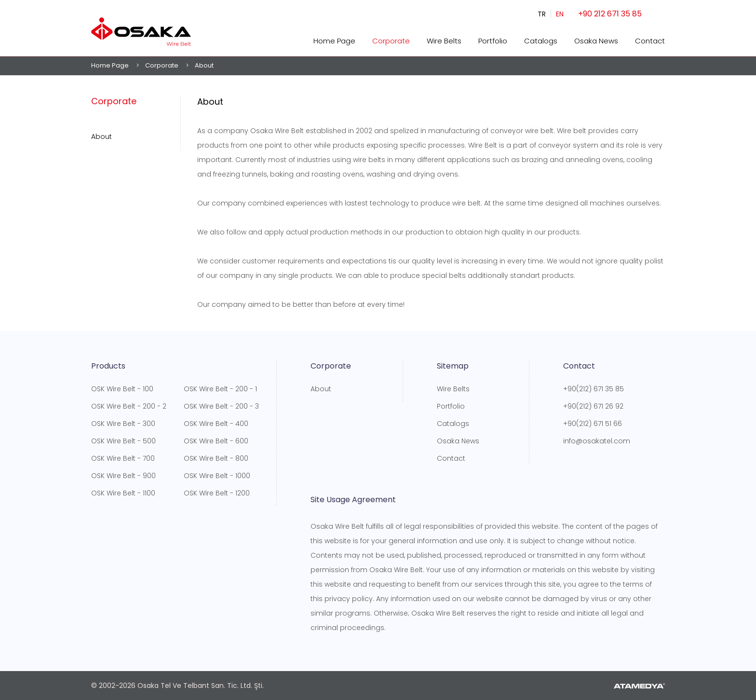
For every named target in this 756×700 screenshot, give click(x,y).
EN (560, 14)
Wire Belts (444, 41)
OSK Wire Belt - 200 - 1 (220, 389)
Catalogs (541, 41)
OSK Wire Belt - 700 (123, 458)
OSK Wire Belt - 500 (123, 441)
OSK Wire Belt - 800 (216, 458)
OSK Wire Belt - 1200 (217, 493)
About (101, 137)
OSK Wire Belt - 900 (123, 476)
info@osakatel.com (597, 441)
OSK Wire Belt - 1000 (217, 476)
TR (542, 14)
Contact (650, 41)
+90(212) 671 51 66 (593, 424)
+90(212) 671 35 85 (594, 389)
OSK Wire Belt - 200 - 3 (221, 406)
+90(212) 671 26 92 (593, 406)
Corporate (391, 41)
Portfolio (493, 41)
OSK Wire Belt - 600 (216, 441)
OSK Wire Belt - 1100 (123, 493)
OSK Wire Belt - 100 (122, 389)
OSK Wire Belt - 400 (216, 424)
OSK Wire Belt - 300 (123, 424)
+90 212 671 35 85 (610, 14)
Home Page (334, 41)
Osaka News (596, 41)
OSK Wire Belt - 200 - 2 (129, 406)
